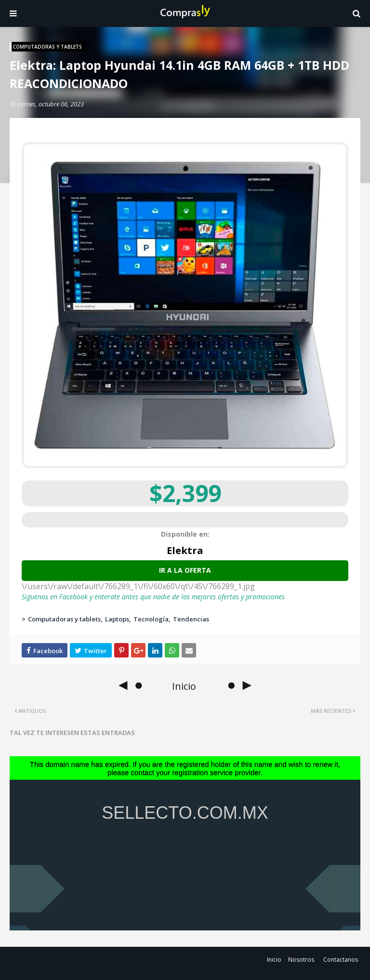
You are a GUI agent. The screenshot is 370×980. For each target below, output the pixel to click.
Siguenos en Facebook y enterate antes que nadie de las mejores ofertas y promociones (153, 597)
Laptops (117, 619)
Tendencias (191, 619)
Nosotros (301, 960)
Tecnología (151, 619)
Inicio (274, 960)
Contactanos (341, 960)
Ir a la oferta (185, 570)
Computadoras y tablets (64, 619)
